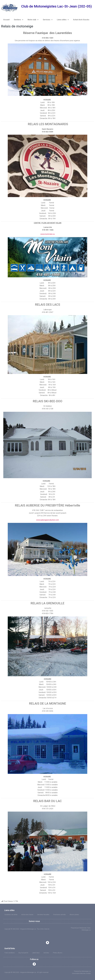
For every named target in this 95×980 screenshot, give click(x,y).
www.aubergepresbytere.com (48, 520)
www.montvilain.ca (47, 234)
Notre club (33, 20)
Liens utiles (63, 20)
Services (48, 20)
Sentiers (19, 20)
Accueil (6, 20)
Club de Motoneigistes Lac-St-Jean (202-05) (57, 6)
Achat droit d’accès (81, 20)
